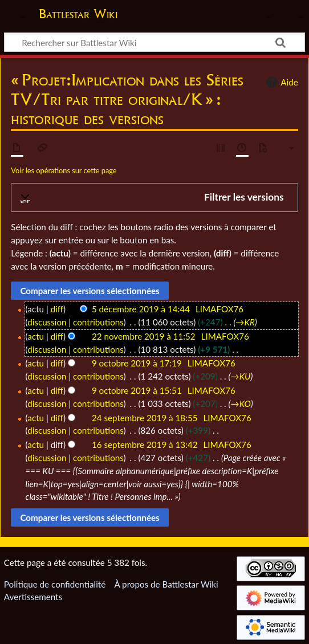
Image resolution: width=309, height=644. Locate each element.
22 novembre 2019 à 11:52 (144, 336)
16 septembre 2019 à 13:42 (145, 445)
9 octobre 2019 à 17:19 (137, 363)
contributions (98, 322)
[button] (154, 197)
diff (57, 309)
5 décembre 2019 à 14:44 (141, 309)
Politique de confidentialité (55, 584)
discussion (47, 322)
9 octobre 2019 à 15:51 (137, 390)
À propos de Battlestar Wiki (166, 584)
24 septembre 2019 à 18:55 (145, 418)
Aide (280, 82)
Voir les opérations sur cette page (64, 170)
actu (36, 336)
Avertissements (33, 597)
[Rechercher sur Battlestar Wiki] (154, 42)
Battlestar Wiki (78, 15)
